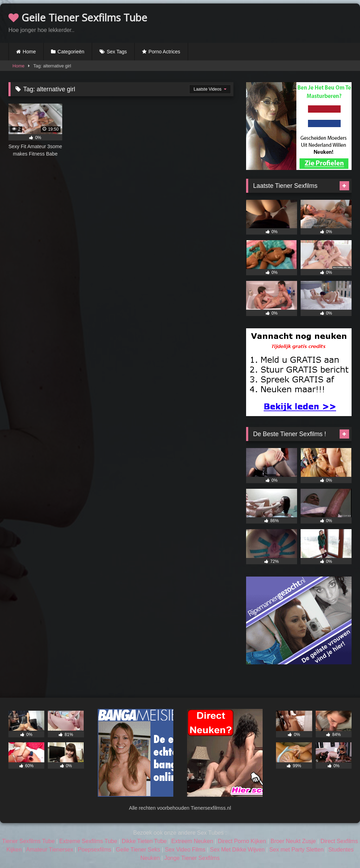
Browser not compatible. (269, 22)
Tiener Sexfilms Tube (28, 841)
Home (29, 52)
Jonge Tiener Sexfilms (192, 858)
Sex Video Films (185, 850)
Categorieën (71, 52)
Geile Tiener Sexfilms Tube (78, 17)
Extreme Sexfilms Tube (88, 841)
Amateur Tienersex (50, 850)
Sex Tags (117, 52)
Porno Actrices (164, 52)
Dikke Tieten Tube (144, 841)
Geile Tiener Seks (138, 850)
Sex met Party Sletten (297, 850)
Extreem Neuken (192, 841)
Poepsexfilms (94, 850)
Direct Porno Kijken (242, 841)
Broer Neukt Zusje (293, 841)
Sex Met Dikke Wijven (237, 850)
